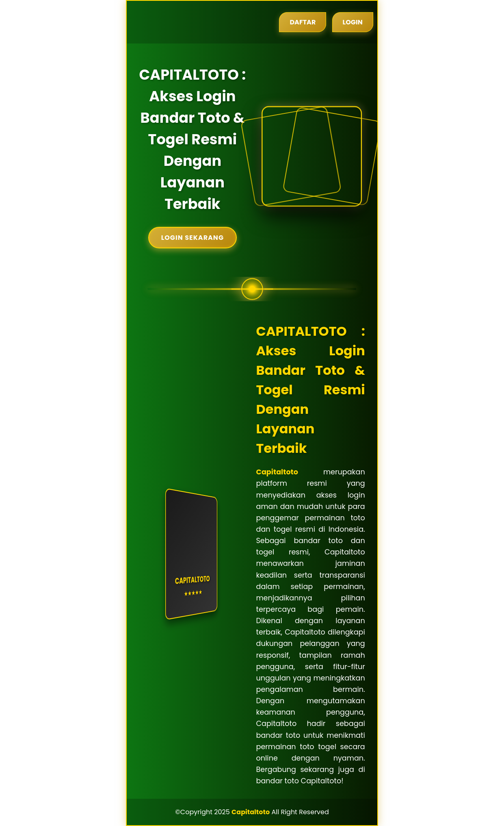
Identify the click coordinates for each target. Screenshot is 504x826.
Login (353, 22)
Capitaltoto (277, 472)
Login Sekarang (193, 238)
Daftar (303, 22)
